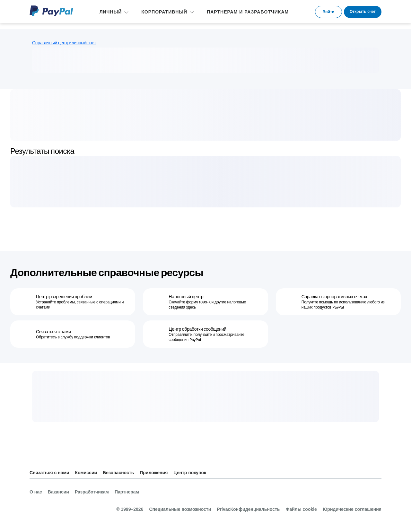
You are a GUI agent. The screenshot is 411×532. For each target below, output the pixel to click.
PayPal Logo (51, 11)
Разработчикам (92, 492)
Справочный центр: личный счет (64, 43)
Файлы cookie (301, 509)
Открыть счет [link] (363, 12)
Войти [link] (329, 12)
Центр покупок (190, 473)
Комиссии (86, 473)
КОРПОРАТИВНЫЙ (164, 12)
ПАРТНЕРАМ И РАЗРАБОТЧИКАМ (248, 12)
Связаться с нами (49, 473)
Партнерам (127, 492)
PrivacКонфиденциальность (248, 509)
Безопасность (118, 473)
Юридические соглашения (352, 509)
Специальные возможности (180, 509)
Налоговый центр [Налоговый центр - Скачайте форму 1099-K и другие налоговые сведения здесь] (186, 297)
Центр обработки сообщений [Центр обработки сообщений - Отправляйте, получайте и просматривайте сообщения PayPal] (197, 329)
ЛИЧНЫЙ (111, 12)
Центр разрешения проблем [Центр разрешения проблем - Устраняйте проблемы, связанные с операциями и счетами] (64, 297)
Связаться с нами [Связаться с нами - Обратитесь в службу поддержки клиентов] (53, 332)
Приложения (154, 473)
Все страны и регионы (376, 473)
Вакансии (58, 492)
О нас (36, 492)
